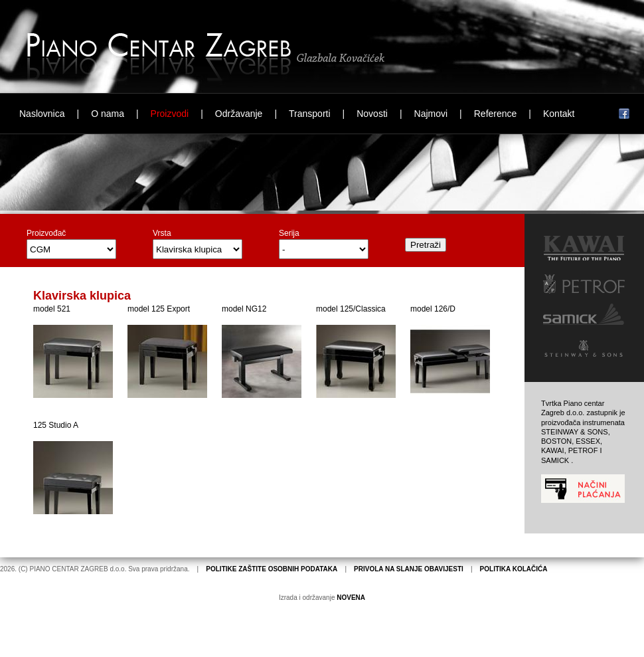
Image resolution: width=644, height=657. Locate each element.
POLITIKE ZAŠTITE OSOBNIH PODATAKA (272, 569)
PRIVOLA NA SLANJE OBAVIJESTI (409, 569)
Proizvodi (170, 114)
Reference (496, 114)
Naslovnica (42, 114)
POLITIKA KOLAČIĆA (514, 569)
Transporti (310, 114)
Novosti (372, 114)
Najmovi (431, 114)
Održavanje (239, 114)
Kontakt (559, 114)
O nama (108, 114)
